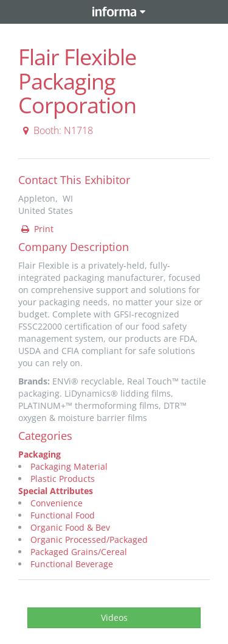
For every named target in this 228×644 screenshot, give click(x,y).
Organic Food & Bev (70, 527)
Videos (114, 617)
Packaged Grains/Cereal (79, 552)
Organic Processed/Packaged (89, 540)
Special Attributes (56, 491)
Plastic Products (63, 479)
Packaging (40, 454)
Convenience (57, 503)
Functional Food (63, 515)
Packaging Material (69, 466)
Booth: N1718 (56, 130)
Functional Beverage (72, 564)
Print (36, 229)
